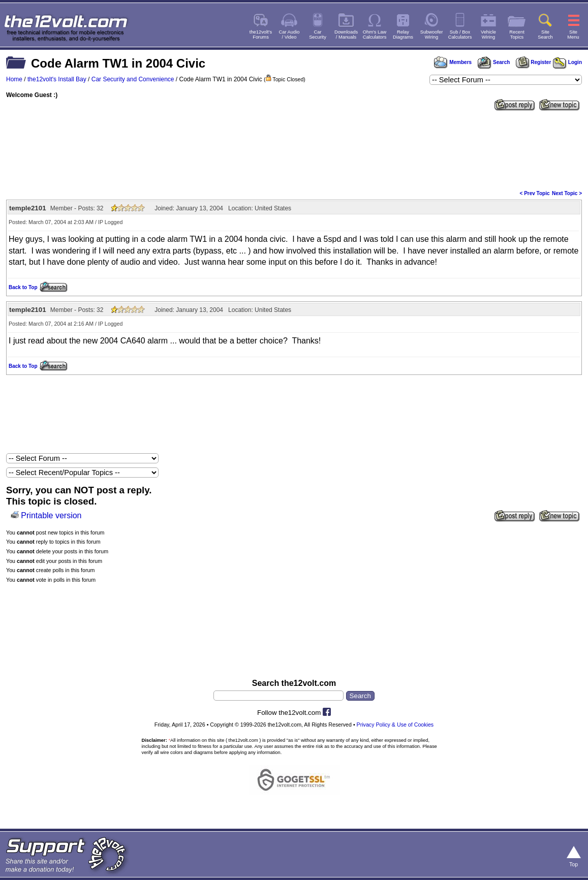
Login (567, 62)
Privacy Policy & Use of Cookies (395, 725)
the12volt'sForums (261, 35)
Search (493, 62)
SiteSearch (545, 35)
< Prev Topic (535, 193)
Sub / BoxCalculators (460, 35)
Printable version (51, 515)
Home (14, 79)
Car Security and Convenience (133, 79)
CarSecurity (318, 35)
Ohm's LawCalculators (375, 35)
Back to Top (23, 287)
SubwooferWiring (432, 35)
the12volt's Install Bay (57, 79)
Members (453, 62)
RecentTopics (517, 35)
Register (534, 62)
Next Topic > (567, 193)
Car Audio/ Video (289, 35)
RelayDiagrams (403, 35)
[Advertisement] (294, 149)
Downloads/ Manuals (346, 35)
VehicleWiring (488, 35)
